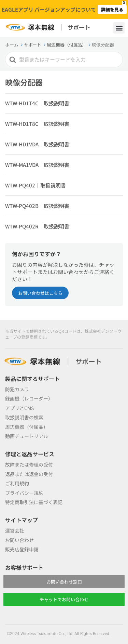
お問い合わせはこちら (40, 293)
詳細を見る (112, 9)
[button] (119, 28)
